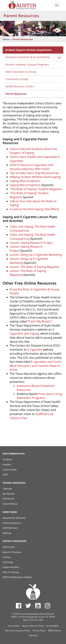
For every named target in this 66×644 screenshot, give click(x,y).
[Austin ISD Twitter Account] (28, 606)
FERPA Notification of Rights (17, 577)
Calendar (7, 489)
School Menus (10, 504)
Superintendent (11, 567)
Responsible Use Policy (33, 626)
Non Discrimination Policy (18, 631)
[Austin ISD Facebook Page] (19, 606)
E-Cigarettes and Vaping (32, 332)
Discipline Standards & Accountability (27, 57)
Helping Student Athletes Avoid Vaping (35, 177)
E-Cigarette (35, 350)
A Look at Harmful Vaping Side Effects (34, 209)
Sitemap (7, 533)
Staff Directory (10, 528)
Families (7, 464)
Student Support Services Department (28, 50)
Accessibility (14, 626)
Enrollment (8, 499)
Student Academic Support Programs (27, 65)
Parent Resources (16, 94)
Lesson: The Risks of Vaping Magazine (34, 267)
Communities (10, 470)
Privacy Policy (39, 631)
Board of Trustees (12, 552)
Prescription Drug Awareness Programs (39, 396)
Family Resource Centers (20, 86)
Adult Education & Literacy (21, 72)
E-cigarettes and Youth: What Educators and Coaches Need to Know (36, 366)
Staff (5, 475)
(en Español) (52, 626)
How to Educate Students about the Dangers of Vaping (33, 151)
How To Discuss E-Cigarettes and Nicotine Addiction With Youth (31, 167)
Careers (7, 557)
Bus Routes (9, 494)
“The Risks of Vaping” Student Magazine (36, 189)
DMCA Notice (54, 631)
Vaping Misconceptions (25, 181)
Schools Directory (12, 523)
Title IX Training (11, 572)
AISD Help (8, 562)
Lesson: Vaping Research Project (31, 243)
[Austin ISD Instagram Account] (47, 606)
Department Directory (14, 518)
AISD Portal (9, 547)
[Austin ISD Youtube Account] (38, 606)
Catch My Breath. (40, 321)
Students (7, 459)
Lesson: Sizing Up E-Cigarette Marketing (36, 255)
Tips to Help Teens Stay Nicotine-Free (34, 173)
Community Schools (17, 79)
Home (6, 39)
